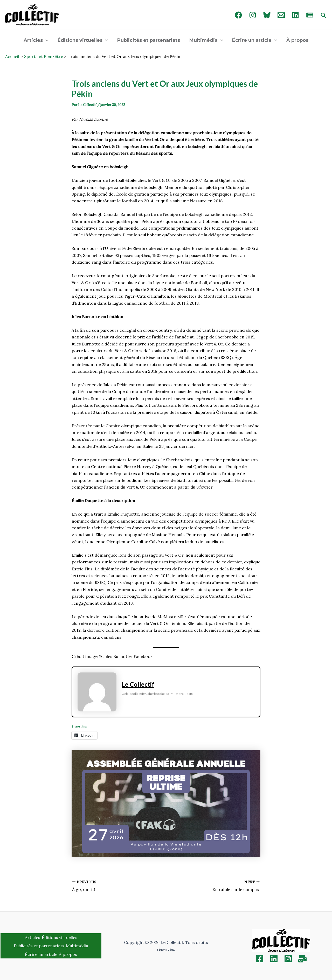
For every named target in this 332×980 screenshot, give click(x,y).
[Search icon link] (324, 16)
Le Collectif (138, 684)
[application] (46, 40)
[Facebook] (238, 15)
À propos (297, 40)
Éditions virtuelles (83, 40)
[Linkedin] (274, 959)
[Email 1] (281, 15)
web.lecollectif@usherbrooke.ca (145, 694)
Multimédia (206, 40)
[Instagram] (253, 15)
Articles (36, 40)
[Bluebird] (267, 15)
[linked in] (295, 15)
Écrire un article (255, 40)
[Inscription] (302, 959)
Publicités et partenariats (149, 40)
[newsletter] (310, 15)
